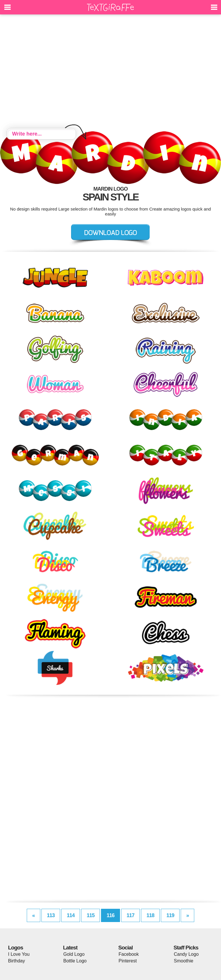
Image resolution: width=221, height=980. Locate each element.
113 (51, 915)
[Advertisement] (110, 72)
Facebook (129, 954)
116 (110, 915)
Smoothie (184, 961)
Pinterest (128, 961)
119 (170, 915)
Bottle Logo (75, 961)
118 (150, 915)
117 (130, 915)
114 (71, 915)
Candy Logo (186, 954)
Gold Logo (74, 954)
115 (91, 915)
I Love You (19, 954)
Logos (16, 948)
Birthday (17, 961)
